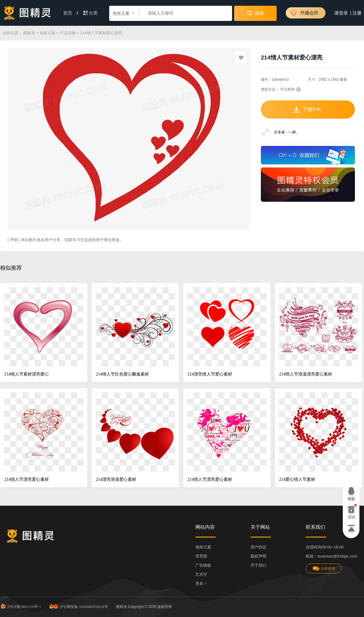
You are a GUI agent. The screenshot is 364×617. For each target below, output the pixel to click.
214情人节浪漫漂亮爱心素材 (306, 374)
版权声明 (258, 556)
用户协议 (258, 547)
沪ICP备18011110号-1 (20, 606)
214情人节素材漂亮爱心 (27, 374)
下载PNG (308, 110)
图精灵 (29, 33)
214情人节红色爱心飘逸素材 (122, 374)
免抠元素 (47, 33)
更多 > (201, 583)
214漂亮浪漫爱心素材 (116, 479)
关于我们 (258, 565)
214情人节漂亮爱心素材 (27, 479)
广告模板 (203, 565)
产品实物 (68, 33)
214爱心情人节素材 (297, 479)
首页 (70, 13)
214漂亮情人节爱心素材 (210, 374)
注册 (357, 13)
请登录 (341, 13)
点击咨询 (324, 569)
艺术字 (201, 574)
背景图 (201, 556)
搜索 (256, 13)
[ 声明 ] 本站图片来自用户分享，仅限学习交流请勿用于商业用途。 (66, 240)
